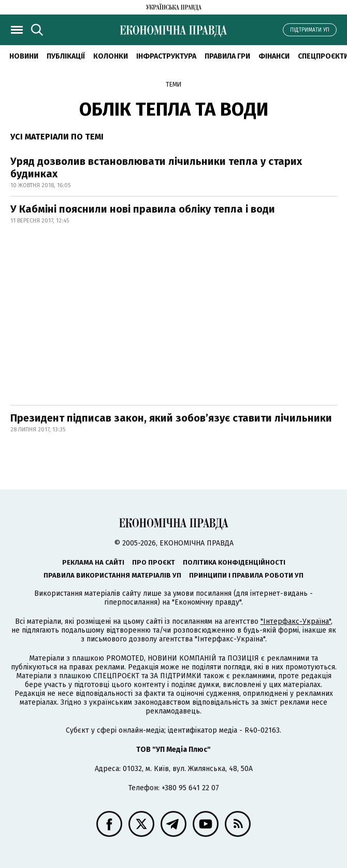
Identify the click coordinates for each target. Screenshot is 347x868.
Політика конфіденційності (234, 562)
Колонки (111, 56)
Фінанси (274, 56)
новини (24, 56)
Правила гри (227, 56)
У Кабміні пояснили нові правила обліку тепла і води (143, 209)
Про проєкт (154, 562)
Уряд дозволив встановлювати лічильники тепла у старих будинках (156, 167)
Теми (173, 85)
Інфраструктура (166, 56)
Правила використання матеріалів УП (112, 575)
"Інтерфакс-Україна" (296, 621)
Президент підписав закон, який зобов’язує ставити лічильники (171, 418)
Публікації (66, 56)
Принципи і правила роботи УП (246, 575)
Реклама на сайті (93, 562)
